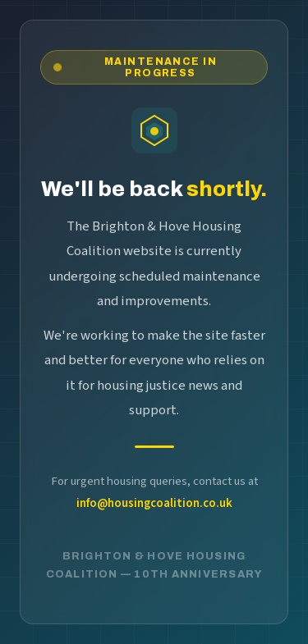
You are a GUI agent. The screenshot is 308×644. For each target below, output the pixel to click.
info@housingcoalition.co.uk (154, 503)
